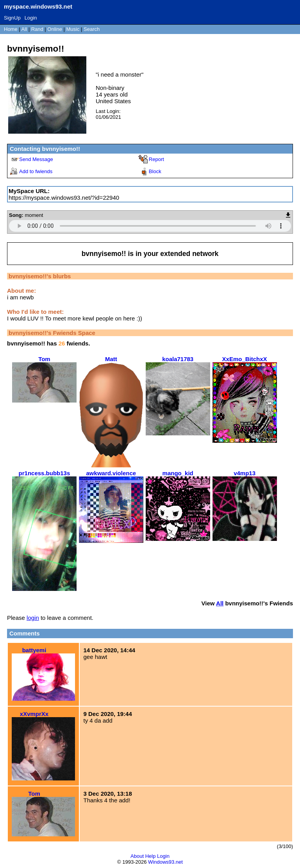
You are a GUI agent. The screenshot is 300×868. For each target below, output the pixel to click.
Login (31, 18)
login (33, 618)
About (137, 856)
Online (55, 29)
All (25, 29)
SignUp (12, 18)
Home (11, 29)
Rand (37, 29)
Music (73, 29)
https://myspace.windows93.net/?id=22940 (64, 198)
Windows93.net (165, 862)
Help (151, 856)
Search (92, 29)
